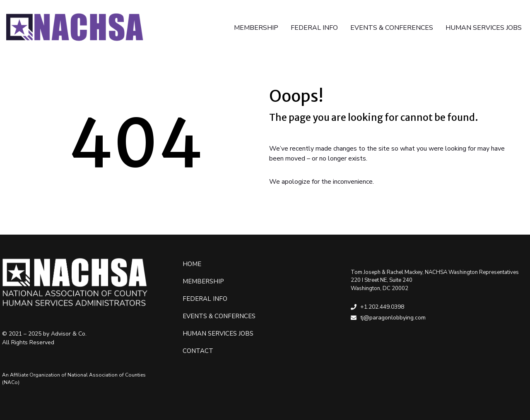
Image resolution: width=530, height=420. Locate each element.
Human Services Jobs (218, 334)
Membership (203, 281)
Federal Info (205, 299)
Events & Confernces (219, 316)
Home (192, 264)
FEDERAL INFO (314, 28)
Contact (198, 351)
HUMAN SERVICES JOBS (484, 28)
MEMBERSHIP (256, 28)
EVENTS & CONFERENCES (392, 28)
